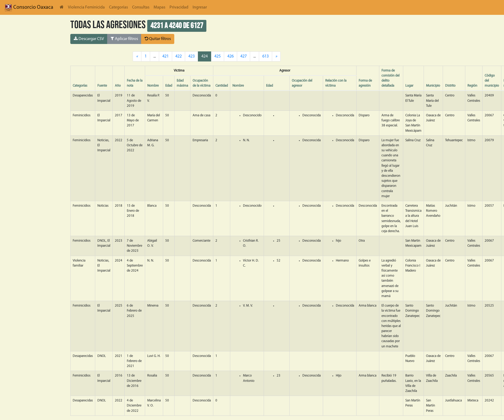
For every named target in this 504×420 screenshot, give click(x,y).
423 (192, 56)
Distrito (450, 86)
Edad (169, 86)
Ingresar (200, 7)
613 (266, 56)
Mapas (159, 7)
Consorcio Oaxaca (29, 7)
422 (179, 56)
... (255, 56)
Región (472, 86)
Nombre (153, 86)
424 (205, 56)
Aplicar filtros (124, 39)
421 (166, 56)
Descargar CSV (89, 39)
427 (244, 56)
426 (231, 56)
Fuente (102, 86)
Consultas (141, 7)
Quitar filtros (158, 39)
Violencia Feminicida (86, 7)
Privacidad (179, 7)
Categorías (118, 7)
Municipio (433, 86)
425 (218, 56)
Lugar (409, 86)
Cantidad (222, 86)
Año (118, 86)
